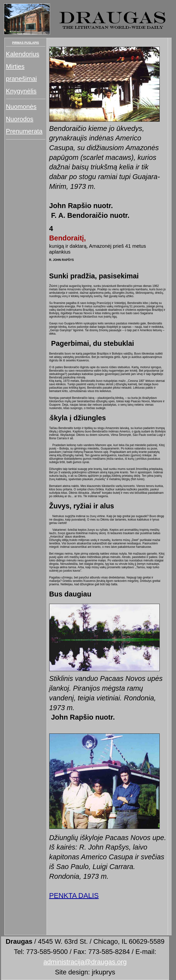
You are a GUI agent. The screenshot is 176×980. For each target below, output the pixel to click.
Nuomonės (21, 107)
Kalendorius (23, 54)
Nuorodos (20, 119)
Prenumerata (24, 131)
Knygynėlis (21, 91)
